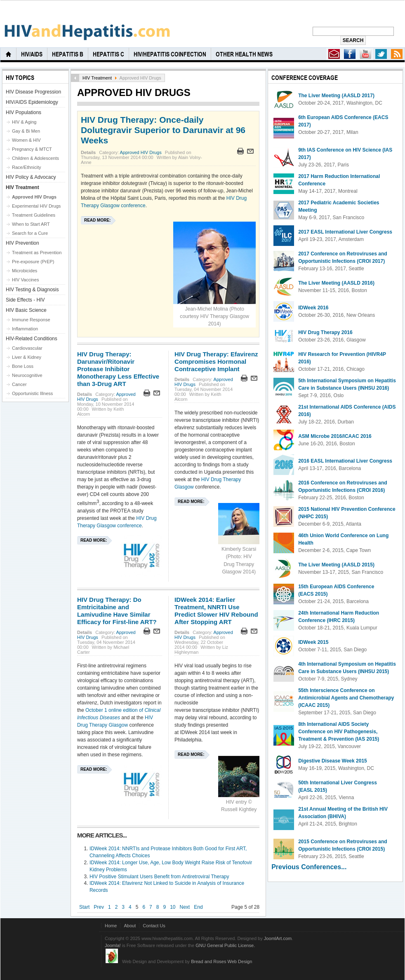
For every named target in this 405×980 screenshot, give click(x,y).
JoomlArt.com (278, 938)
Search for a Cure (30, 233)
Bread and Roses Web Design (221, 961)
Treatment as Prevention (37, 253)
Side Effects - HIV (25, 300)
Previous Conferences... (309, 867)
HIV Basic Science (26, 310)
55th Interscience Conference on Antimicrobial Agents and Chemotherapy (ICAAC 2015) (346, 698)
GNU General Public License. (225, 945)
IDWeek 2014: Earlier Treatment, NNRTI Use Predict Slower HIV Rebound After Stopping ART (216, 611)
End (198, 907)
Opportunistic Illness (32, 393)
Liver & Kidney (27, 357)
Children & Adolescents (35, 158)
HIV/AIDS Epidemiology (32, 102)
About (130, 926)
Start (84, 907)
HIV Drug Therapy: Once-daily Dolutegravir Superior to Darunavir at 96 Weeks (163, 130)
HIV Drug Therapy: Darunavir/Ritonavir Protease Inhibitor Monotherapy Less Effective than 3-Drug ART (118, 369)
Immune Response (31, 320)
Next (185, 907)
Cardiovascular (27, 348)
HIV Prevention (22, 243)
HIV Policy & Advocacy (31, 177)
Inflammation (25, 329)
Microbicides (25, 271)
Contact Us (154, 926)
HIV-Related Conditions (32, 339)
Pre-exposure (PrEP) (33, 262)
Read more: (97, 220)
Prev (99, 907)
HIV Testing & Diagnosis (32, 290)
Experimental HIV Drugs (36, 206)
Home (111, 926)
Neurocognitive (27, 375)
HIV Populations (24, 112)
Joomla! (113, 945)
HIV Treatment (97, 78)
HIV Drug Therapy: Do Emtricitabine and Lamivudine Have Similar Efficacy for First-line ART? (117, 611)
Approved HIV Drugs (140, 152)
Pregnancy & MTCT (32, 149)
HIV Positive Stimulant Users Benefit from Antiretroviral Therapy (159, 877)
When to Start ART (31, 224)
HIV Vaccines (25, 280)
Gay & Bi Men (26, 131)
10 (173, 907)
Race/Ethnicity (27, 167)
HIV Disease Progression (33, 92)
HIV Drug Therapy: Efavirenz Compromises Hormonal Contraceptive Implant (216, 361)
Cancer (19, 384)
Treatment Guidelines (34, 215)
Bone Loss (23, 366)
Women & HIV (26, 140)
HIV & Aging (24, 122)
